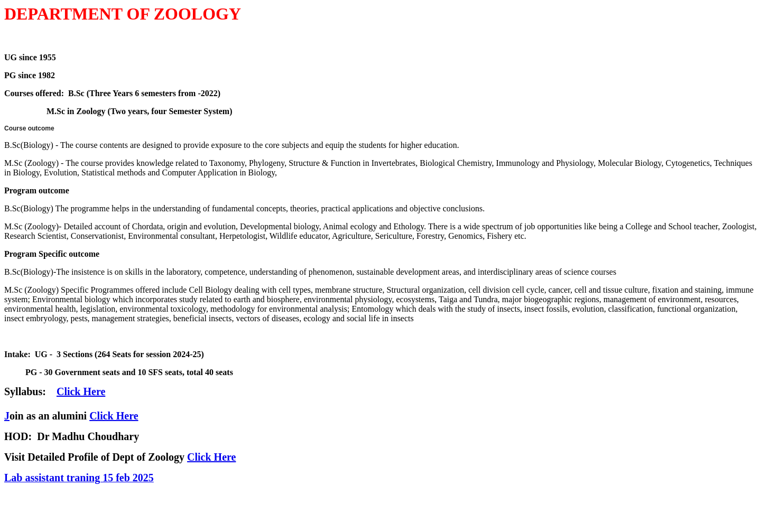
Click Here (114, 416)
